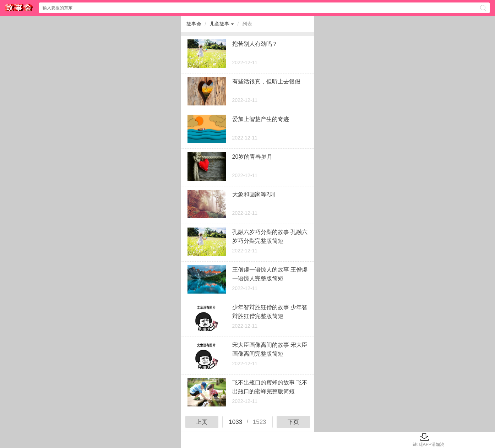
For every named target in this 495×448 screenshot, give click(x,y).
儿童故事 (219, 24)
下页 (293, 422)
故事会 (194, 24)
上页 (202, 422)
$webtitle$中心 (19, 8)
